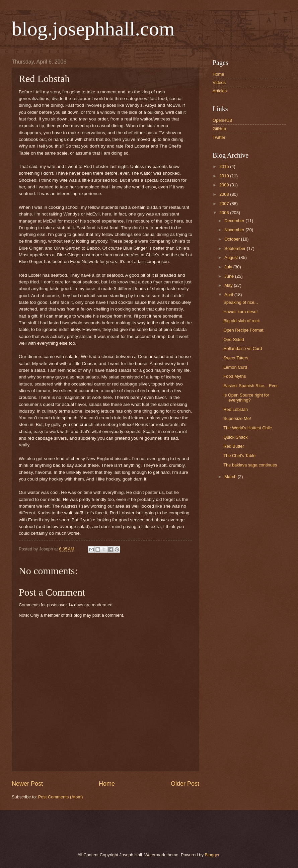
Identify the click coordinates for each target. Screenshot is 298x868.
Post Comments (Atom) (61, 797)
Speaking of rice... (241, 302)
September (236, 248)
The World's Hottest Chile (248, 428)
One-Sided (234, 339)
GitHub (219, 129)
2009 (225, 185)
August (232, 257)
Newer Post (27, 784)
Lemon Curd (235, 367)
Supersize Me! (237, 418)
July (229, 267)
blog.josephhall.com (93, 29)
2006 (225, 213)
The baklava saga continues (250, 465)
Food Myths (235, 376)
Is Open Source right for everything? (246, 398)
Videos (219, 82)
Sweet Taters (236, 358)
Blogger (212, 855)
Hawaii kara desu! (240, 312)
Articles (220, 91)
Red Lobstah (236, 409)
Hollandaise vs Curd (243, 349)
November (235, 230)
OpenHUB (222, 120)
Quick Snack (235, 437)
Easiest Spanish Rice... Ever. (251, 386)
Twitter (219, 137)
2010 (225, 176)
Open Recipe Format (243, 330)
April (229, 295)
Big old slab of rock (242, 321)
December (235, 221)
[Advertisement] (88, 830)
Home (107, 784)
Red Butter (234, 446)
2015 (225, 166)
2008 (225, 194)
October (233, 239)
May (229, 285)
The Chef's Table (239, 456)
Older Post (185, 784)
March (231, 477)
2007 (225, 204)
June (230, 276)
